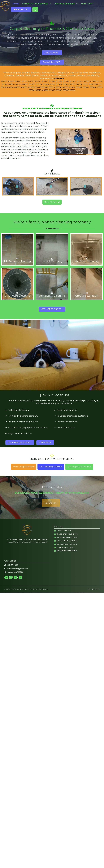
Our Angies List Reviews (79, 467)
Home (16, 4)
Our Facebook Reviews (51, 467)
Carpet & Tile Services (38, 4)
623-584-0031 (13, 565)
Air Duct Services (67, 4)
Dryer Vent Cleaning (67, 551)
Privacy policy (94, 589)
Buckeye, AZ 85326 (15, 572)
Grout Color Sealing (67, 544)
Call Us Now (51, 503)
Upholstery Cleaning (67, 541)
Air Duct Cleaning (65, 547)
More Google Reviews (24, 467)
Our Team (87, 4)
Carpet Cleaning (65, 530)
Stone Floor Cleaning (67, 537)
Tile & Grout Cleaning (67, 534)
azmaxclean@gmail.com (18, 568)
